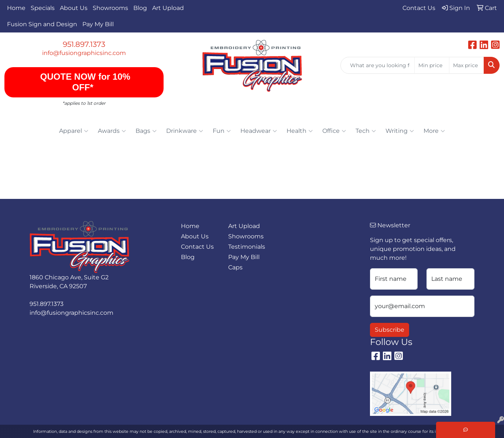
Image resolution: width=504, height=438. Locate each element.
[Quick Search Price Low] (432, 65)
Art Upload (168, 8)
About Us (74, 8)
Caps (235, 267)
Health (300, 131)
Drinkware (185, 131)
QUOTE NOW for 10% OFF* (84, 82)
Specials (43, 8)
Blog (140, 8)
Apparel (74, 131)
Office (334, 131)
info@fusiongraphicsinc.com (84, 53)
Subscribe (390, 330)
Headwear (259, 131)
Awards (112, 131)
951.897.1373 (84, 44)
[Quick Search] (378, 65)
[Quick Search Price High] (467, 65)
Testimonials (247, 247)
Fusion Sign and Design (42, 24)
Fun (222, 131)
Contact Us (197, 247)
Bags (146, 131)
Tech (366, 131)
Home (16, 8)
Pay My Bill (98, 24)
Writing (400, 131)
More (434, 131)
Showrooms (110, 8)
